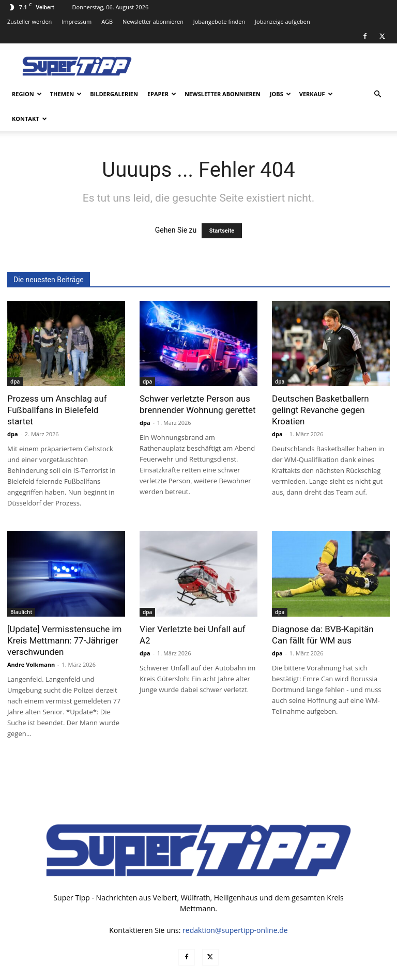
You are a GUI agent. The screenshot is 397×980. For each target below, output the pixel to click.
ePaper (162, 94)
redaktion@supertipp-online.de (235, 930)
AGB (107, 21)
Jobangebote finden (219, 21)
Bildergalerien (114, 94)
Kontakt (29, 119)
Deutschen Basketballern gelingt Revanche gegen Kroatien (320, 410)
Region (27, 94)
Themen (66, 94)
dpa (15, 381)
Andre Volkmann (31, 664)
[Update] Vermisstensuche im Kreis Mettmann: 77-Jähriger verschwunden (65, 640)
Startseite (222, 231)
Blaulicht (21, 612)
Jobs (280, 94)
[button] (377, 94)
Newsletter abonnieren (153, 21)
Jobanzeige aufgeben (283, 21)
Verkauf (316, 94)
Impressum (77, 21)
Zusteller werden (29, 21)
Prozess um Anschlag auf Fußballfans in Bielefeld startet (57, 410)
